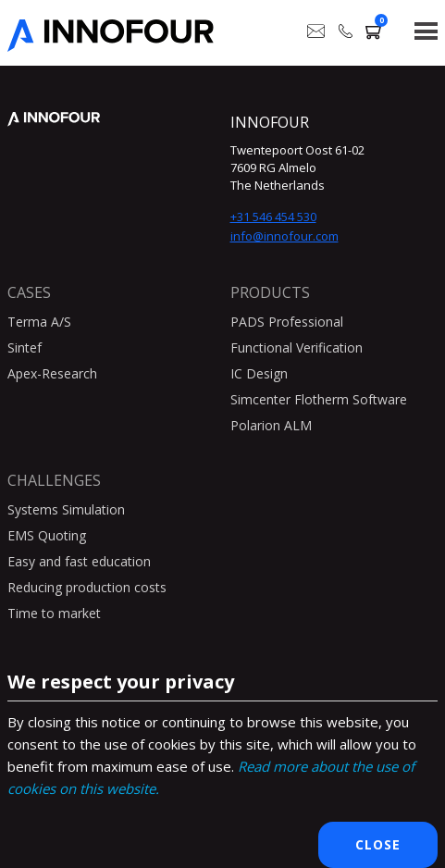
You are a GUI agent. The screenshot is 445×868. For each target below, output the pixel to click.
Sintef (25, 347)
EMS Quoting (47, 535)
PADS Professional (287, 322)
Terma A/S (39, 322)
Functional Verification (297, 347)
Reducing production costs (87, 587)
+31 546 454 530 (273, 217)
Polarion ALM (271, 425)
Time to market (54, 613)
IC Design (259, 373)
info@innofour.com (284, 236)
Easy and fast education (79, 561)
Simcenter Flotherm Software (319, 399)
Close (378, 844)
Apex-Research (52, 373)
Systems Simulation (66, 509)
